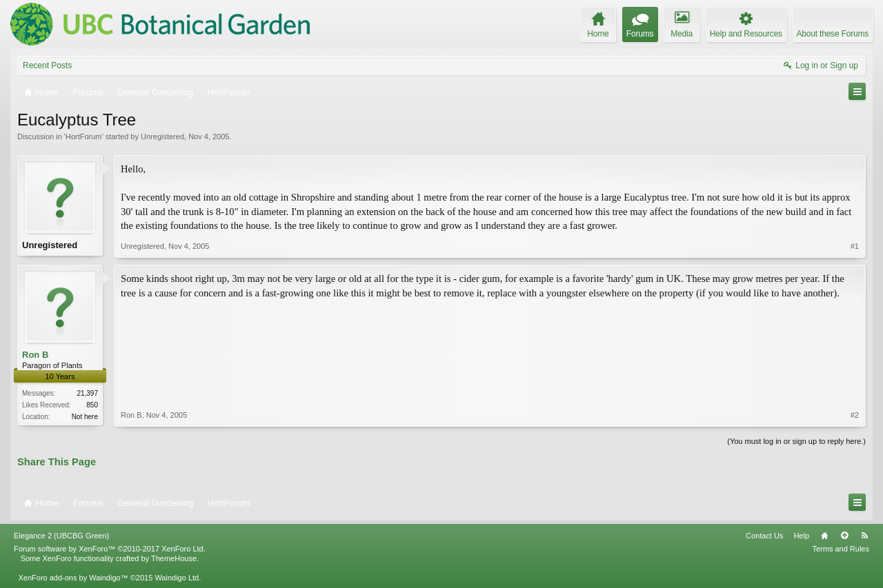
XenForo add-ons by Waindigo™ (73, 578)
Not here (85, 417)
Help (801, 536)
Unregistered (162, 136)
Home (824, 536)
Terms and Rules (841, 549)
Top (844, 536)
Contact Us (764, 536)
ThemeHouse (174, 558)
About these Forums (833, 34)
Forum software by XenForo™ (110, 549)
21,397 (87, 393)
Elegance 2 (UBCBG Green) (61, 536)
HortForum (84, 136)
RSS (864, 536)
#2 (855, 415)
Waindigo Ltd (177, 578)
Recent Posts (47, 65)
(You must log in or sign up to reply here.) (796, 441)
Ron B (35, 355)
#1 (855, 246)
